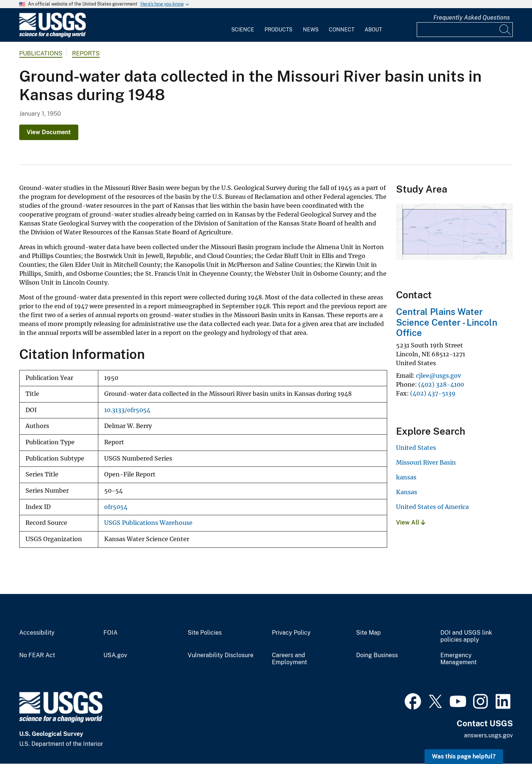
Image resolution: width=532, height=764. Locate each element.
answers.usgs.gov (488, 735)
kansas (406, 477)
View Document (49, 132)
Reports (86, 53)
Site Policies (205, 633)
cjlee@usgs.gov (439, 376)
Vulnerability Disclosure (221, 655)
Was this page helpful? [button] (464, 756)
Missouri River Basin (426, 462)
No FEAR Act (37, 655)
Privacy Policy (291, 633)
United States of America (432, 507)
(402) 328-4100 (441, 384)
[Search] (505, 30)
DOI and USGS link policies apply (466, 636)
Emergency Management (458, 659)
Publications (41, 53)
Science (243, 30)
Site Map (369, 633)
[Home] (52, 36)
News (311, 30)
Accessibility (37, 633)
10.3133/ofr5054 (127, 410)
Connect (342, 30)
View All (411, 522)
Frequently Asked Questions (472, 18)
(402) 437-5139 (433, 393)
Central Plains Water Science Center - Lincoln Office (447, 322)
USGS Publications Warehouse (148, 523)
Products (278, 30)
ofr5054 (116, 507)
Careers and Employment (289, 659)
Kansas (407, 492)
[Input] (465, 30)
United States (416, 448)
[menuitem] (243, 25)
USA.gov (115, 655)
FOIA (110, 633)
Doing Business (377, 655)
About (373, 30)
